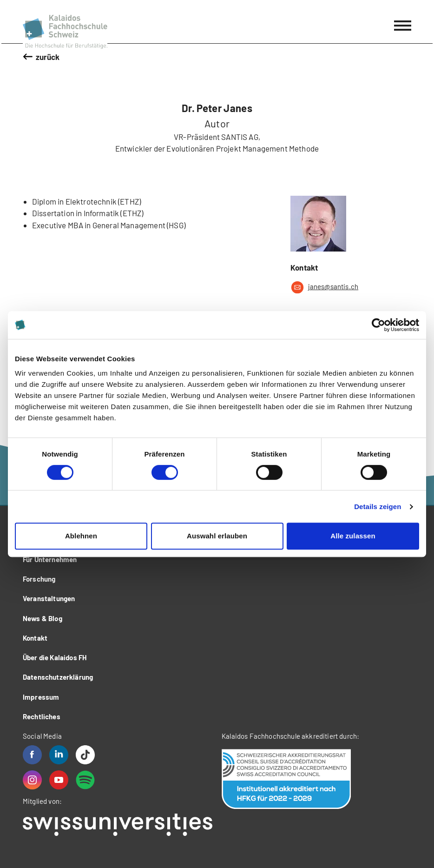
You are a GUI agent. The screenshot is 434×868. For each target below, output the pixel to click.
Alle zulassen (353, 536)
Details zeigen (378, 507)
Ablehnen (81, 536)
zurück (48, 57)
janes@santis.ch (324, 287)
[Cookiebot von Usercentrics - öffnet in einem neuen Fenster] (378, 325)
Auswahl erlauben (217, 536)
